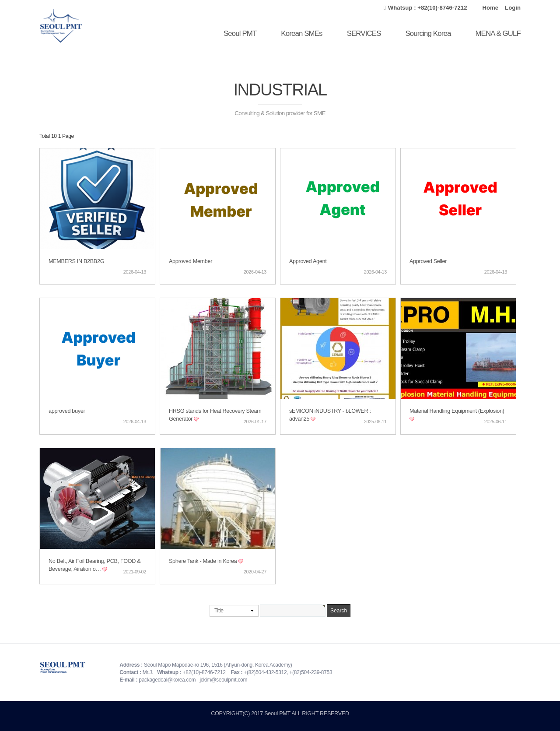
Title (219, 611)
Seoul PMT (240, 33)
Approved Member (191, 261)
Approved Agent (308, 261)
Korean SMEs (301, 33)
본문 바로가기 (0, 0)
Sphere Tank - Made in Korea (204, 561)
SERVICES (364, 33)
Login (513, 8)
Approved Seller (428, 261)
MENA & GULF (498, 33)
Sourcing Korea (428, 33)
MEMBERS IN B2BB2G (76, 261)
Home (490, 8)
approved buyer (67, 411)
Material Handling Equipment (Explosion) (457, 411)
